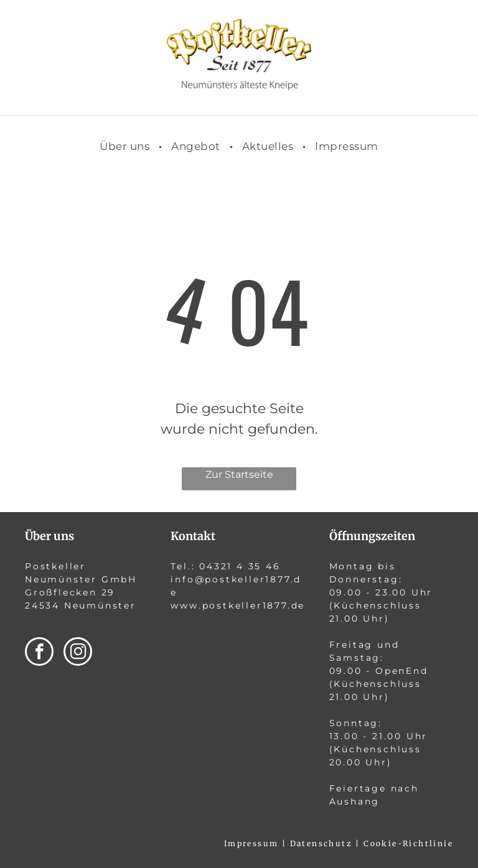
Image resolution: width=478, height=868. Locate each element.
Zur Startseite (239, 474)
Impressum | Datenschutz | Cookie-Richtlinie (339, 843)
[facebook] (39, 653)
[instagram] (78, 653)
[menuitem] (126, 147)
